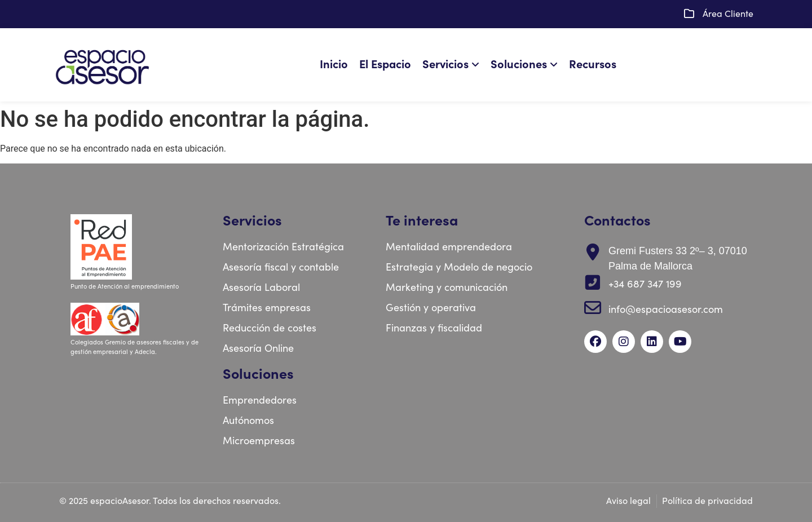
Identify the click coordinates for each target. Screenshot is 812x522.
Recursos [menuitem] (593, 65)
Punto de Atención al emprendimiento (125, 287)
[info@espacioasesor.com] (593, 308)
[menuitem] (454, 65)
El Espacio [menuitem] (385, 65)
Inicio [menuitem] (334, 65)
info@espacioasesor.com (666, 310)
